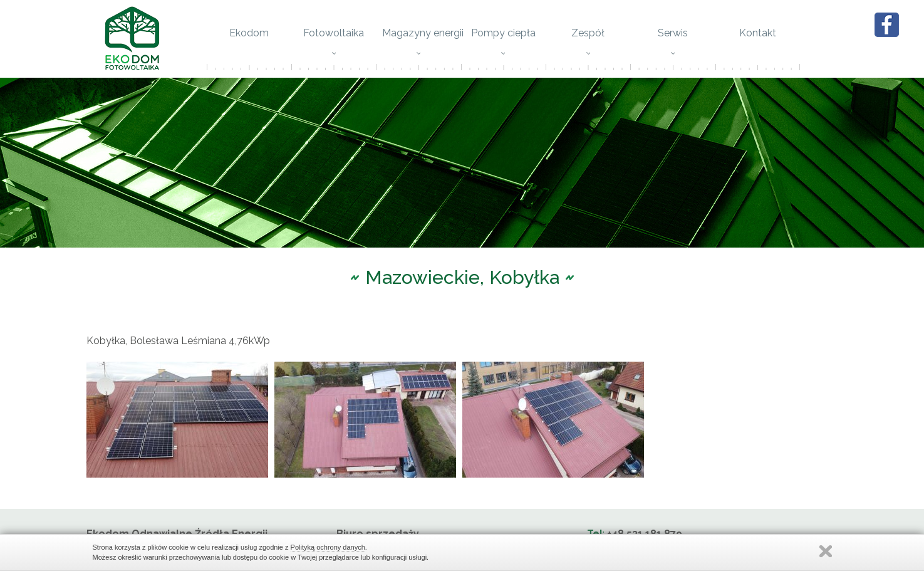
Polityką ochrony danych (328, 547)
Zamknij (826, 551)
